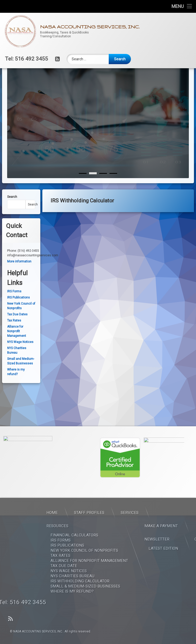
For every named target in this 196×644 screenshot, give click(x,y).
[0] (83, 187)
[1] (93, 188)
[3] (113, 187)
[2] (103, 187)
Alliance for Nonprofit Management (17, 346)
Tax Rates (14, 335)
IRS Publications (19, 312)
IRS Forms (14, 306)
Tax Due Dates (17, 329)
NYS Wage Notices (20, 356)
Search (12, 211)
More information (19, 276)
